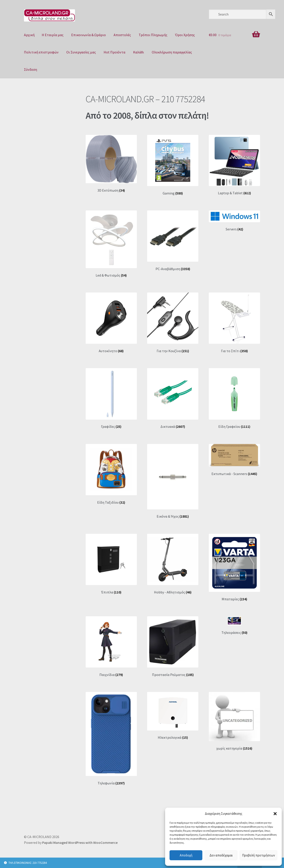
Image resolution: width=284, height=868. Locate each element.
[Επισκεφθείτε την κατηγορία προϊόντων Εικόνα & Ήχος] (173, 481)
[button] (275, 814)
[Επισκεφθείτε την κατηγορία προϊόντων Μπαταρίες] (234, 568)
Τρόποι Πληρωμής (153, 35)
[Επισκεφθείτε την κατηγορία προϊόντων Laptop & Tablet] (234, 165)
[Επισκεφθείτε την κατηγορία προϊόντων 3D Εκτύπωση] (111, 164)
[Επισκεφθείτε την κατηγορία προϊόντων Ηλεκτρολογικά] (173, 716)
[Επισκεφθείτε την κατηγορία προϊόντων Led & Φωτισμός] (111, 244)
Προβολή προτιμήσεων (258, 855)
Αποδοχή (186, 855)
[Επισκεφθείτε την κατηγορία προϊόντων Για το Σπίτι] (234, 323)
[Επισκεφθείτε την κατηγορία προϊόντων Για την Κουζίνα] (173, 323)
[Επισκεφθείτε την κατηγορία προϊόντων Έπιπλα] (111, 564)
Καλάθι (139, 52)
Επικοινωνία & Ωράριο (89, 35)
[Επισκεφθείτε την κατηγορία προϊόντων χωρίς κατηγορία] (234, 721)
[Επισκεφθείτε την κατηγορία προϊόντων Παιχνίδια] (111, 647)
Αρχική (29, 35)
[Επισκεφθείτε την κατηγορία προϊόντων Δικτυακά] (173, 398)
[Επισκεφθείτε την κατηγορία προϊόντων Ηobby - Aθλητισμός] (173, 564)
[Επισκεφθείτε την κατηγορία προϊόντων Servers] (234, 221)
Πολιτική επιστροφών (41, 52)
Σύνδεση (31, 69)
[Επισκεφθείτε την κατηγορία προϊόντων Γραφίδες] (111, 398)
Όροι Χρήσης (185, 35)
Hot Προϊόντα (114, 52)
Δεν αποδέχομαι (221, 855)
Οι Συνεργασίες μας (81, 52)
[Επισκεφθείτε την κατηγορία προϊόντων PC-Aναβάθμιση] (173, 241)
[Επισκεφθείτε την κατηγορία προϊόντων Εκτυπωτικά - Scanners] (234, 460)
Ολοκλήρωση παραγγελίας (172, 52)
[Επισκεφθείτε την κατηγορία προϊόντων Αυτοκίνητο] (111, 323)
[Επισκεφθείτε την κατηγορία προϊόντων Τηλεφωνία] (111, 739)
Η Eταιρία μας (53, 35)
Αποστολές (122, 35)
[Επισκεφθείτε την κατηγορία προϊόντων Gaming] (173, 165)
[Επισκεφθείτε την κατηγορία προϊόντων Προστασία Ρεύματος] (173, 647)
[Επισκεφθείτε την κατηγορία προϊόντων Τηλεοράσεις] (234, 625)
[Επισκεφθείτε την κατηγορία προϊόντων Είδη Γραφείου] (234, 398)
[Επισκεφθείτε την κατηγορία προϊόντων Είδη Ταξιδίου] (111, 474)
